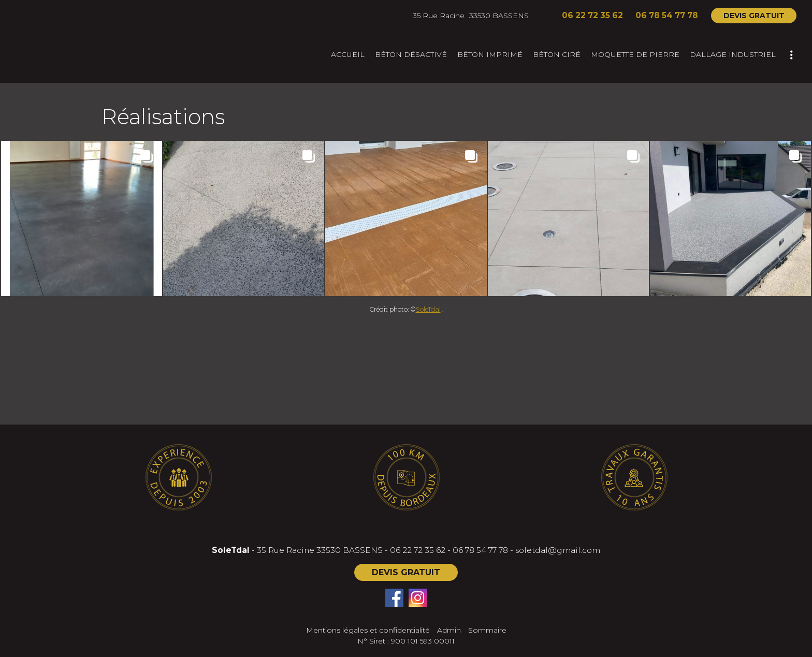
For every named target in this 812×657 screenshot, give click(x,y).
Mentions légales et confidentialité (368, 630)
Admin (449, 630)
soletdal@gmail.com (558, 550)
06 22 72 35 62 (418, 550)
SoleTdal (428, 309)
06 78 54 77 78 (480, 550)
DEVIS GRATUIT (754, 16)
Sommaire (487, 630)
